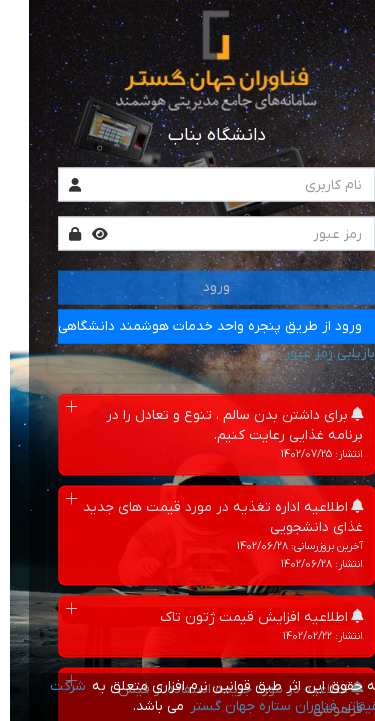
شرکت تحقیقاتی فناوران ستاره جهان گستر (193, 696)
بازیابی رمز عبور (300, 353)
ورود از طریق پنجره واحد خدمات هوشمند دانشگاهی (181, 326)
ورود (187, 287)
